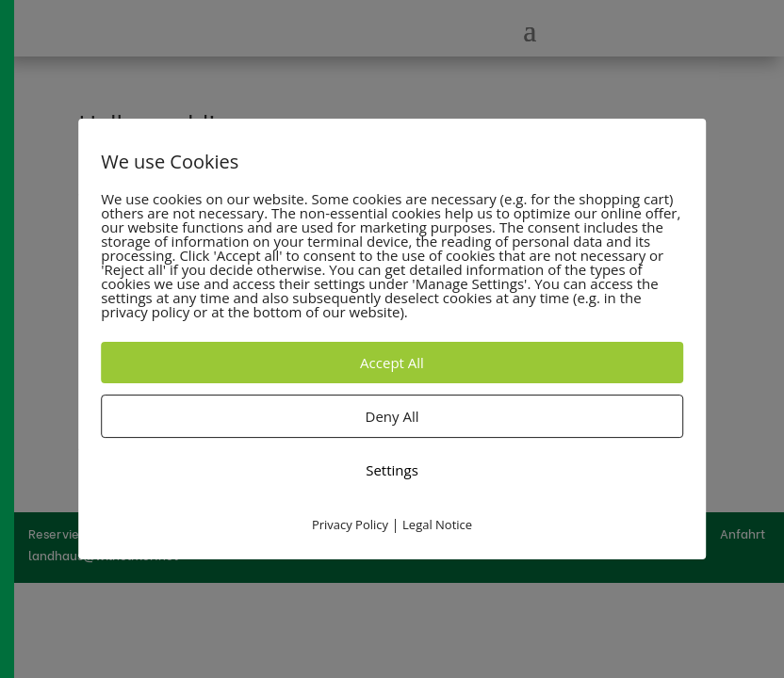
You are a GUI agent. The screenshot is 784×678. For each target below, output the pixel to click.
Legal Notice (437, 525)
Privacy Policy (350, 525)
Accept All (392, 363)
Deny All (392, 416)
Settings (392, 470)
